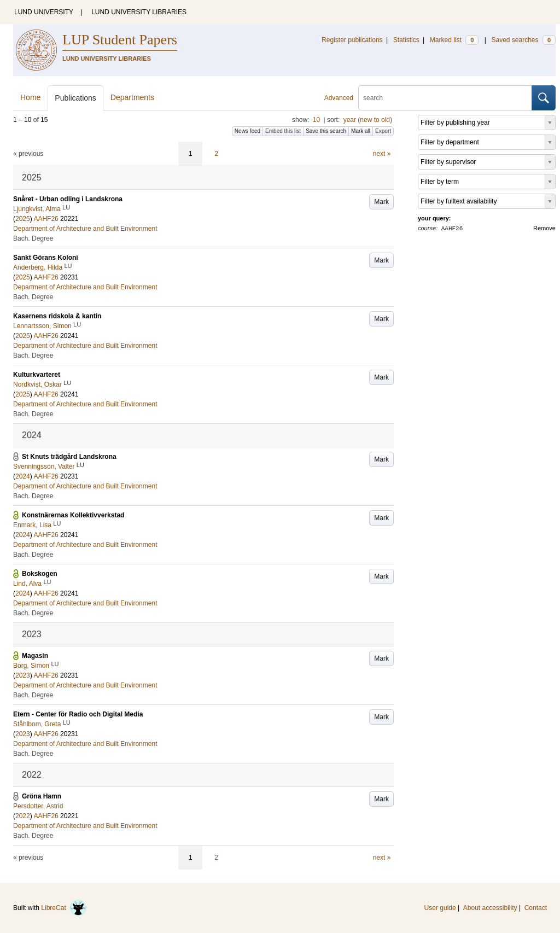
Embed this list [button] (283, 131)
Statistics (406, 40)
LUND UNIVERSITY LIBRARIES (139, 12)
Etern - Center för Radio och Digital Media (78, 714)
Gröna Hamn (42, 796)
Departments (132, 97)
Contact (536, 908)
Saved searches (523, 40)
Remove (544, 228)
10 (316, 120)
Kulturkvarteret (37, 375)
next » (382, 154)
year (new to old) (368, 120)
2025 (23, 219)
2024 (23, 476)
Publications (75, 98)
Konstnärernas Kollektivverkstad (73, 515)
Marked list (454, 40)
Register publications (352, 40)
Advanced (339, 98)
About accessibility (490, 908)
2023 (23, 675)
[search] (445, 98)
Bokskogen (40, 574)
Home (30, 97)
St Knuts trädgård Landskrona (69, 457)
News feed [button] (247, 131)
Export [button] (383, 131)
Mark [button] (381, 202)
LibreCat (64, 908)
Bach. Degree (33, 238)
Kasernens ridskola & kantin (57, 316)
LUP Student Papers (120, 40)
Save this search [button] (326, 131)
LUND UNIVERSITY (44, 12)
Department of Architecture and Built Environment (85, 229)
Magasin (35, 656)
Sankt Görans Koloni (46, 258)
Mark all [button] (361, 131)
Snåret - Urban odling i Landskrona (68, 199)
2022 (23, 816)
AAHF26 (46, 219)
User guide (440, 908)
